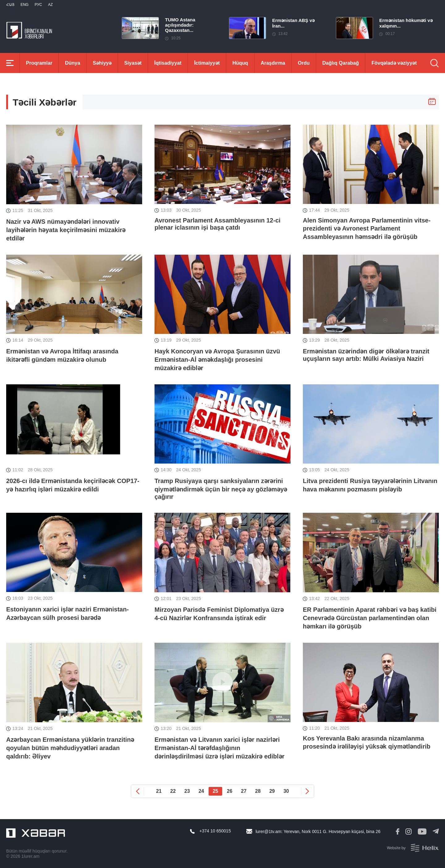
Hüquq (240, 63)
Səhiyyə (102, 63)
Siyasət (133, 63)
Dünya (72, 63)
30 (286, 791)
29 (272, 791)
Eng (24, 5)
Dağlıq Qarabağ (341, 63)
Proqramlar (39, 63)
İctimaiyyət (207, 63)
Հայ (10, 5)
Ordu (304, 63)
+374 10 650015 (215, 831)
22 (173, 791)
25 (215, 791)
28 (258, 791)
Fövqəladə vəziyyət (394, 63)
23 (187, 791)
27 (244, 791)
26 (230, 791)
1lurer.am (30, 856)
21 (159, 791)
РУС (38, 5)
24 (201, 791)
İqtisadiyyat (168, 63)
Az (50, 5)
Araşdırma (273, 63)
